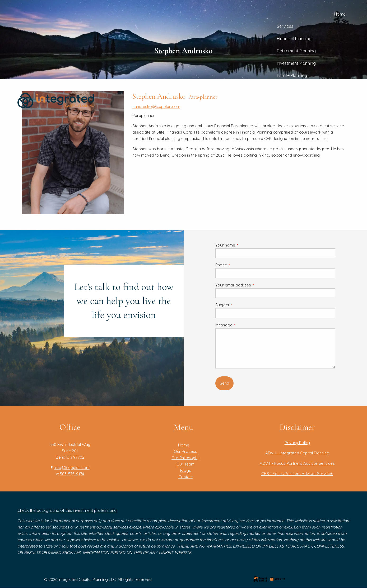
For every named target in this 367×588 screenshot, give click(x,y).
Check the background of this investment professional (67, 510)
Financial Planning (294, 39)
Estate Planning (292, 75)
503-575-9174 (72, 474)
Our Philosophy (324, 162)
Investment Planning (296, 63)
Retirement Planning (296, 51)
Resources (296, 112)
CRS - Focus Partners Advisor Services (297, 474)
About (283, 149)
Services (285, 26)
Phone (241, 265)
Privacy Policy (297, 443)
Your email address (253, 285)
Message (243, 325)
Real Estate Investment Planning (308, 100)
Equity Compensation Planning (307, 88)
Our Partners (289, 174)
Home (340, 14)
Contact (285, 186)
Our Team (319, 174)
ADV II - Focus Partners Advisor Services (297, 463)
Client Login (334, 137)
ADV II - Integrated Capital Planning (297, 453)
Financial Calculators (325, 125)
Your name (245, 245)
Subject (242, 305)
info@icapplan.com (72, 468)
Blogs (292, 125)
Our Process (289, 162)
